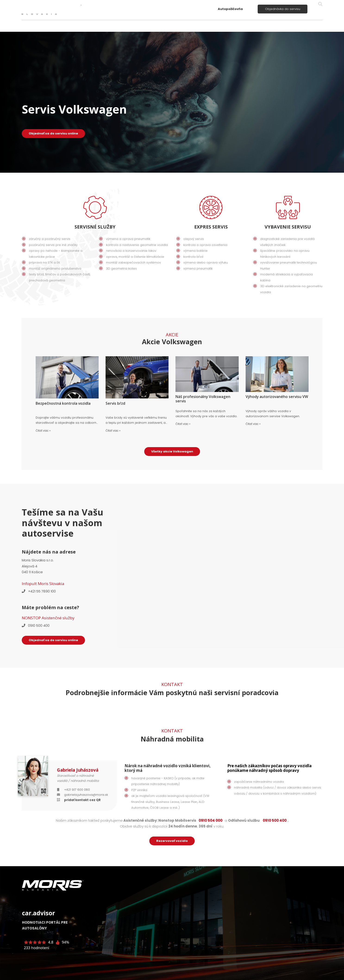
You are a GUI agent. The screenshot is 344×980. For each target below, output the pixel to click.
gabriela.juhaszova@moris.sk (86, 795)
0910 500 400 (39, 625)
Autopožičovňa (230, 9)
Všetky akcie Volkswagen (172, 451)
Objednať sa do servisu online (53, 133)
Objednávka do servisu (283, 9)
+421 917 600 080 (77, 790)
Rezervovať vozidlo (172, 841)
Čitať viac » (43, 431)
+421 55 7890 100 (42, 591)
